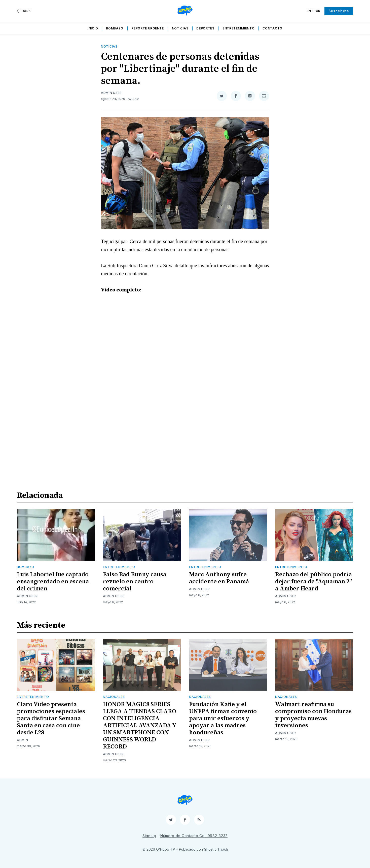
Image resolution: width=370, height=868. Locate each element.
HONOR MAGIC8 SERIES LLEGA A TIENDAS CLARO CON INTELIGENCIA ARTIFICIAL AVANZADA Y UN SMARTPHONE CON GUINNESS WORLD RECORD (140, 726)
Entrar (314, 11)
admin (23, 740)
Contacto (272, 28)
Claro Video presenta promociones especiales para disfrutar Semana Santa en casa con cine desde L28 (51, 719)
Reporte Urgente (148, 28)
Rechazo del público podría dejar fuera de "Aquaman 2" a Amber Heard (313, 582)
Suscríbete (339, 11)
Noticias (180, 28)
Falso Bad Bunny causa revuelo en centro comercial (135, 582)
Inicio (93, 28)
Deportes (205, 28)
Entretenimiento (239, 28)
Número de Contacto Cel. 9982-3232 (194, 836)
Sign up (149, 836)
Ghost (209, 849)
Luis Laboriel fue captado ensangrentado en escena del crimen (53, 582)
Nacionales (114, 697)
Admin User (111, 93)
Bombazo (115, 28)
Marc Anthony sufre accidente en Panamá (219, 578)
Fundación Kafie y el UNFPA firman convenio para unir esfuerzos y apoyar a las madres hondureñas (223, 719)
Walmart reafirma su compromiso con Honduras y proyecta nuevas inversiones (313, 715)
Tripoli (223, 849)
